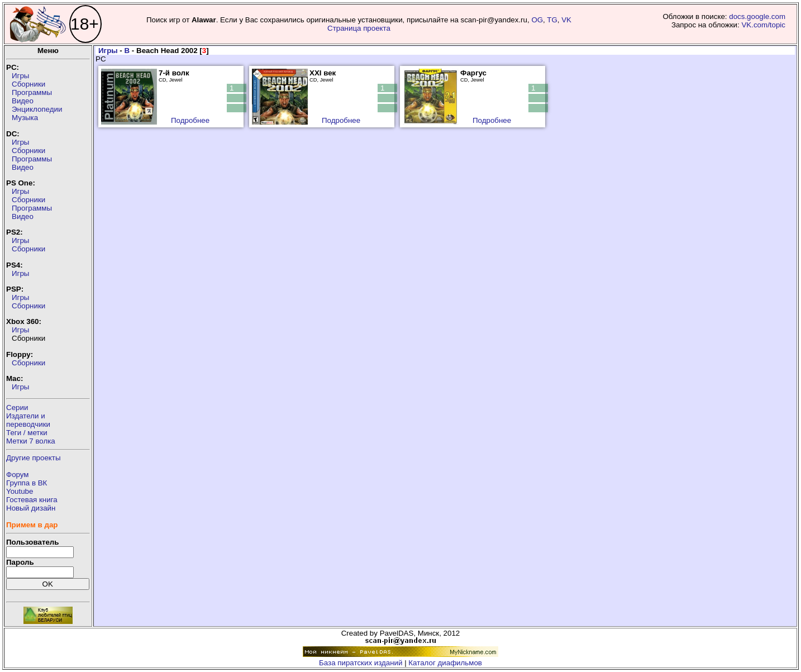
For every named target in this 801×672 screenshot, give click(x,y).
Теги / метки (27, 433)
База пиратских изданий (361, 663)
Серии (17, 408)
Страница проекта (359, 28)
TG (552, 20)
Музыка (25, 118)
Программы (32, 92)
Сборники (28, 84)
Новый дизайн (31, 508)
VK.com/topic (763, 25)
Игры (20, 76)
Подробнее (190, 120)
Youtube (20, 491)
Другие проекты (34, 458)
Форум (18, 475)
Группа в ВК (27, 483)
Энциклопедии (37, 109)
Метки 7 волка (31, 441)
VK (566, 20)
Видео (23, 101)
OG (537, 20)
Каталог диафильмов (445, 663)
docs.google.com (757, 16)
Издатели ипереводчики (28, 420)
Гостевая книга (32, 500)
